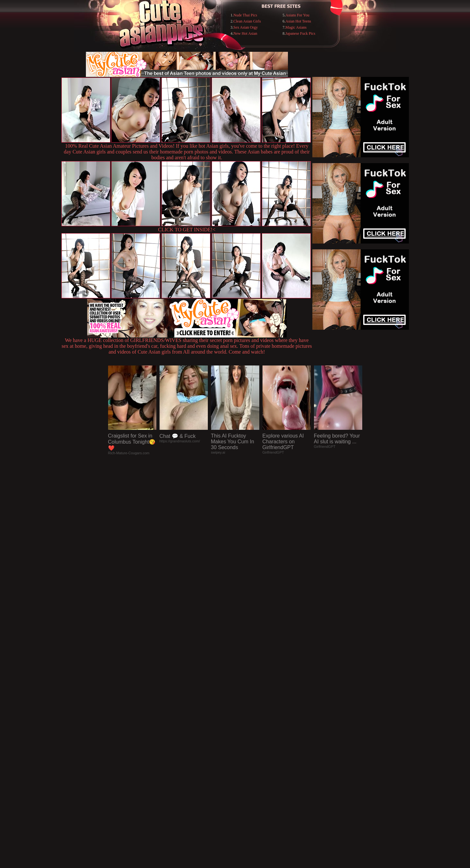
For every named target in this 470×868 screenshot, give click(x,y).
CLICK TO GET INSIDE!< (187, 230)
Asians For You (297, 15)
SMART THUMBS (246, 736)
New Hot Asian (245, 33)
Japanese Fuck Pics (300, 33)
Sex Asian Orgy (246, 27)
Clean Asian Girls (247, 21)
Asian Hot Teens (298, 21)
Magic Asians (296, 27)
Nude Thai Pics (245, 15)
